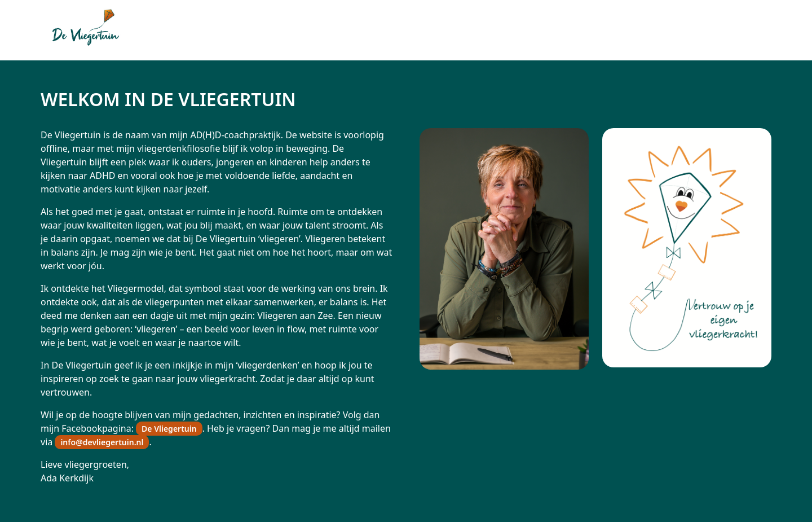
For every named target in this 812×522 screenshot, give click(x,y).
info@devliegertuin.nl (102, 442)
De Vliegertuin (169, 429)
